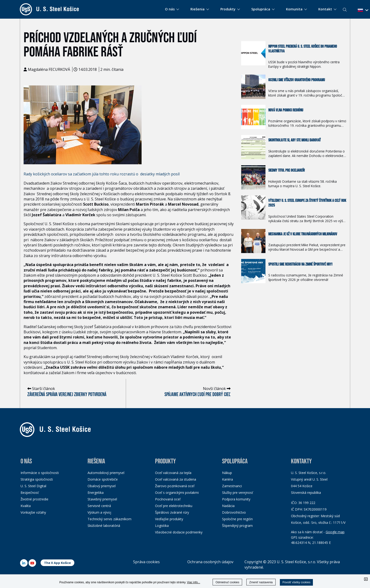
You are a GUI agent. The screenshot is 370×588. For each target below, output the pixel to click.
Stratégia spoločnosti (37, 479)
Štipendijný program (237, 526)
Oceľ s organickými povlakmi (177, 493)
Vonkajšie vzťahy (33, 512)
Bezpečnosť (30, 493)
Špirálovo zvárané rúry (172, 512)
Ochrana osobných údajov (210, 562)
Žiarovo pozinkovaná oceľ (175, 486)
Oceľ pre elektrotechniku (174, 506)
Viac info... (193, 582)
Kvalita (26, 506)
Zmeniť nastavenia (261, 582)
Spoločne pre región (237, 519)
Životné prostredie (34, 499)
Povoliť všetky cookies (296, 582)
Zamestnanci (232, 486)
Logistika (162, 526)
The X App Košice (57, 563)
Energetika (96, 493)
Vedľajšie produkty (169, 519)
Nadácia (228, 506)
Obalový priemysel (102, 486)
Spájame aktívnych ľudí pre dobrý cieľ (198, 395)
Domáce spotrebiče (103, 479)
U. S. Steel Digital (33, 486)
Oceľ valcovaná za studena (176, 479)
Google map (335, 532)
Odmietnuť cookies (227, 582)
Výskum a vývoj (99, 512)
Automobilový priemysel (106, 473)
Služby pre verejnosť (238, 493)
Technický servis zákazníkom (109, 519)
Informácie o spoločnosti (40, 473)
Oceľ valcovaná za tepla (173, 473)
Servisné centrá (99, 506)
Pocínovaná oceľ (168, 499)
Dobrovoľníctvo (234, 512)
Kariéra (227, 479)
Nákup (227, 473)
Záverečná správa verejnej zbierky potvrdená (67, 395)
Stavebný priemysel (102, 499)
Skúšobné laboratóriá (104, 526)
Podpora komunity (236, 499)
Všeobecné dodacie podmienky (179, 532)
